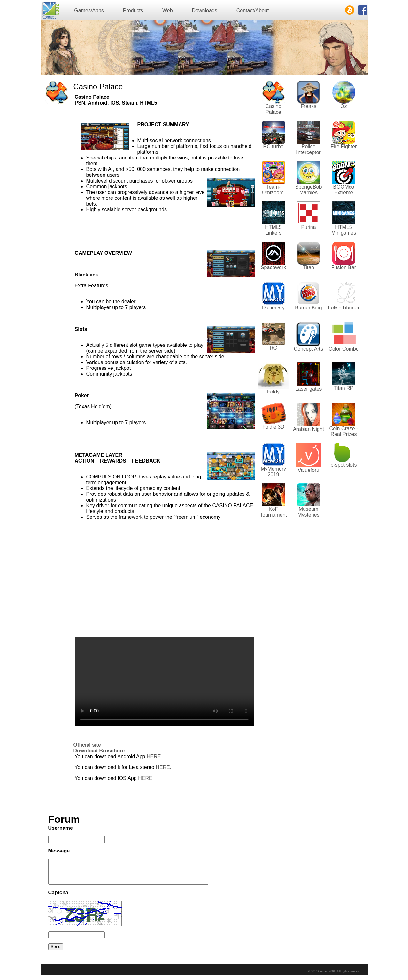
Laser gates (309, 389)
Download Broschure (99, 751)
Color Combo (343, 349)
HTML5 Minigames (344, 230)
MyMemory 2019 (273, 472)
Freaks (308, 106)
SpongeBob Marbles (309, 190)
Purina (308, 227)
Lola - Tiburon (344, 308)
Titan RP (344, 388)
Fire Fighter (344, 147)
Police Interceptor (308, 149)
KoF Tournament (273, 512)
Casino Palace (273, 109)
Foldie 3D (273, 427)
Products (133, 10)
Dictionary (273, 308)
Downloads (205, 10)
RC (273, 348)
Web (168, 10)
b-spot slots (344, 465)
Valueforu (308, 470)
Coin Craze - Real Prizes (344, 431)
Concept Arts (309, 349)
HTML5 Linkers (273, 230)
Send (56, 951)
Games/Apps (89, 10)
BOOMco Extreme (344, 190)
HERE (154, 756)
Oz (343, 106)
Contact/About (253, 10)
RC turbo (273, 147)
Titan (308, 267)
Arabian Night (308, 429)
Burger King (308, 308)
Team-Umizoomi (273, 190)
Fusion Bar (344, 267)
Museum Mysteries (308, 512)
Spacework (273, 267)
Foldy (273, 392)
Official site (87, 745)
